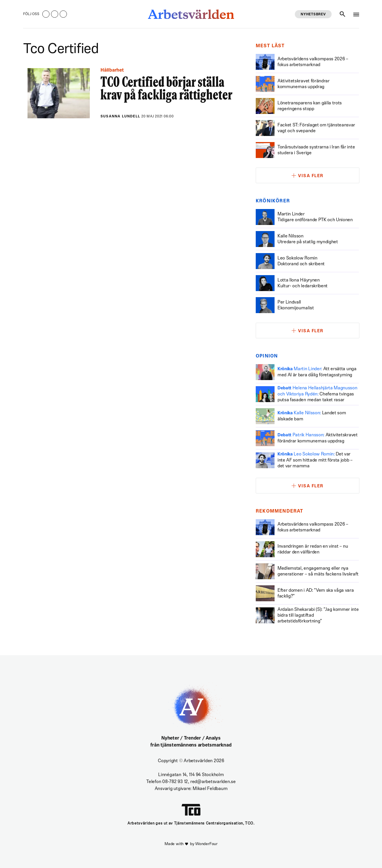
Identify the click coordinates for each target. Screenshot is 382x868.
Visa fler (311, 176)
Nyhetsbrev (313, 14)
